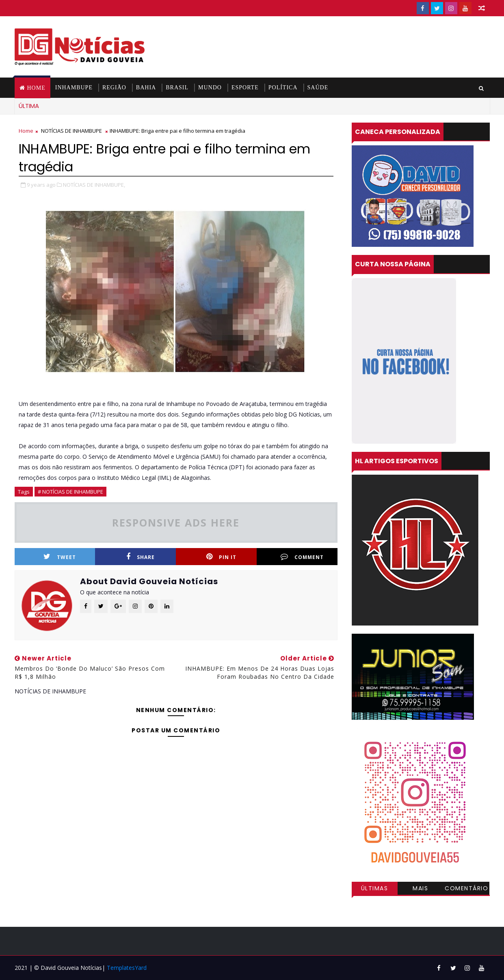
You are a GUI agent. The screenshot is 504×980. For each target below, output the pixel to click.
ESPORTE (245, 87)
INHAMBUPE (74, 87)
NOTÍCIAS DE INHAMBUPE (71, 131)
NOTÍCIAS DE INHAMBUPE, (94, 185)
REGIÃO (114, 87)
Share (141, 557)
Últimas (375, 888)
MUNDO (210, 87)
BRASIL (177, 87)
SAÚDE (318, 87)
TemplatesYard (127, 968)
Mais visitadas (421, 889)
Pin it (221, 557)
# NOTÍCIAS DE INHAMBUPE (70, 492)
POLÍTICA (283, 87)
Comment (302, 557)
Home (36, 88)
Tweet (60, 557)
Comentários (466, 889)
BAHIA (146, 87)
